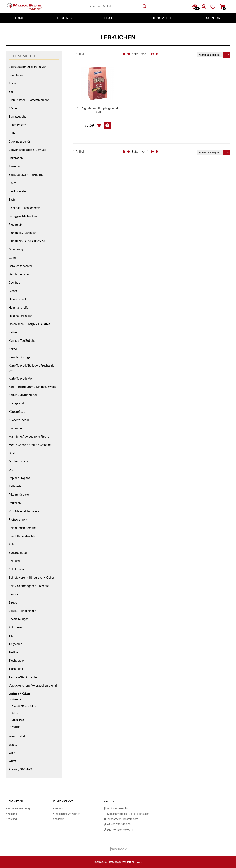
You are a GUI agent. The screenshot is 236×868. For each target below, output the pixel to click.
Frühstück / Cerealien (22, 233)
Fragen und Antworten (67, 814)
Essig (12, 200)
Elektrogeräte (17, 191)
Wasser (13, 745)
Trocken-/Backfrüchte (23, 677)
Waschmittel (17, 736)
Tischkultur (16, 669)
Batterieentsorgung (18, 809)
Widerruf (59, 819)
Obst (12, 453)
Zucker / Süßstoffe (21, 769)
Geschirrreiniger (19, 274)
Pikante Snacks (19, 495)
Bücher (13, 108)
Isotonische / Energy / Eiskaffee (29, 324)
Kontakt (58, 809)
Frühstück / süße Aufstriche (27, 241)
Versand (11, 814)
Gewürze (14, 283)
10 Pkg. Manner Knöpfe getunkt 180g (97, 110)
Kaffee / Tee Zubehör (22, 341)
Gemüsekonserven (21, 266)
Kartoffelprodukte (20, 378)
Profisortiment (18, 520)
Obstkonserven (18, 461)
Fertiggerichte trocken (23, 216)
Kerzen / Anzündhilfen (23, 395)
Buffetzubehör (18, 117)
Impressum (100, 862)
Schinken (15, 561)
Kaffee (13, 332)
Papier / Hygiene (19, 478)
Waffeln (16, 727)
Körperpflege (17, 412)
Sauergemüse (18, 553)
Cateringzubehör (19, 142)
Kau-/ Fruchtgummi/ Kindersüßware (32, 387)
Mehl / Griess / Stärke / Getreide (30, 445)
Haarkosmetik (18, 299)
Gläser (13, 291)
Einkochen (15, 166)
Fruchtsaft (15, 225)
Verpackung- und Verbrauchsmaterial (33, 686)
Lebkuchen (18, 720)
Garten (13, 258)
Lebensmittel (161, 18)
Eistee (13, 183)
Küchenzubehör (19, 420)
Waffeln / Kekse (19, 694)
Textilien (14, 652)
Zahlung (11, 819)
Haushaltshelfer (19, 307)
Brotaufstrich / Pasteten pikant (29, 100)
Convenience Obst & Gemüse (27, 150)
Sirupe (13, 603)
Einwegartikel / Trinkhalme (26, 175)
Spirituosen (16, 627)
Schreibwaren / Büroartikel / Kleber (31, 578)
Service (13, 594)
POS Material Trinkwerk (24, 511)
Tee (11, 636)
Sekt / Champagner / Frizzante (29, 586)
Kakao (13, 349)
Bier (11, 92)
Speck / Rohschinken (22, 611)
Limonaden (16, 428)
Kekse (15, 713)
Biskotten (17, 700)
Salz (12, 544)
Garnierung (16, 249)
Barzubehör (16, 75)
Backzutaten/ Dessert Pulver (27, 67)
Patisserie (15, 486)
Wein (12, 753)
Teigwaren (15, 644)
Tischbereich (17, 661)
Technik (64, 18)
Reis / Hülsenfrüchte (22, 536)
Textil (110, 18)
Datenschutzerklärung (122, 862)
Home (19, 18)
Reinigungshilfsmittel (22, 528)
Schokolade (16, 569)
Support (214, 18)
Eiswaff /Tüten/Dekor (24, 706)
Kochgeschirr (17, 403)
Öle (11, 470)
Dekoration (16, 158)
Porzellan (15, 503)
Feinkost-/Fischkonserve (25, 208)
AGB (140, 862)
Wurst (12, 761)
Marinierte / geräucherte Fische (29, 437)
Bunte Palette (17, 125)
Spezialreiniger (18, 619)
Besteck (14, 83)
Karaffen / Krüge (20, 357)
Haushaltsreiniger (20, 316)
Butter (13, 133)
